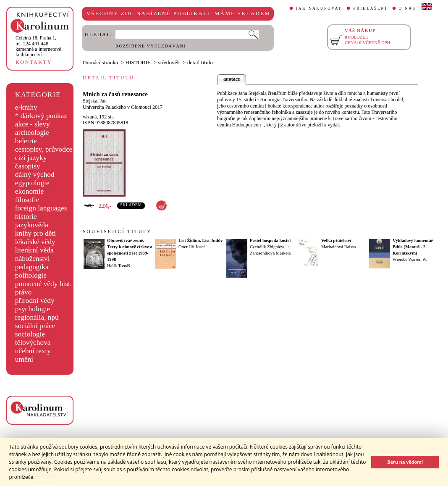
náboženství (33, 259)
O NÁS (407, 8)
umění (24, 359)
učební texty (33, 351)
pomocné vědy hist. (43, 284)
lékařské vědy (35, 242)
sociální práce (35, 326)
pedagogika (32, 267)
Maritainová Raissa (339, 247)
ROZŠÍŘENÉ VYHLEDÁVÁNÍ (151, 46)
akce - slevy (33, 124)
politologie (31, 275)
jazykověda (32, 225)
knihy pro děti (35, 233)
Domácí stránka (100, 62)
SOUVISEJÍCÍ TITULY (117, 231)
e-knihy (26, 107)
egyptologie (32, 183)
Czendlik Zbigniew (267, 247)
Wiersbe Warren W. (410, 259)
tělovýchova (33, 343)
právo (23, 292)
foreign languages (41, 208)
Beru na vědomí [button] (405, 462)
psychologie (33, 309)
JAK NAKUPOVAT (319, 8)
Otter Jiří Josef (192, 247)
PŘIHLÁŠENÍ (370, 8)
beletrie (26, 141)
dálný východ (35, 175)
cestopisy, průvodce (44, 149)
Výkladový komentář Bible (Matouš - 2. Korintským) (413, 247)
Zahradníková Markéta (270, 253)
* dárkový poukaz (41, 116)
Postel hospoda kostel (270, 240)
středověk (169, 62)
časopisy (28, 166)
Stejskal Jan (95, 101)
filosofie (27, 200)
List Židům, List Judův (200, 240)
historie (26, 217)
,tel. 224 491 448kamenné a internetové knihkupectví (38, 46)
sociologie (30, 334)
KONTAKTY (34, 62)
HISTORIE (138, 62)
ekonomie (29, 191)
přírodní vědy (35, 301)
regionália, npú (37, 317)
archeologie (32, 133)
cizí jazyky (31, 158)
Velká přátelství (336, 240)
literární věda (34, 250)
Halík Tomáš (118, 266)
